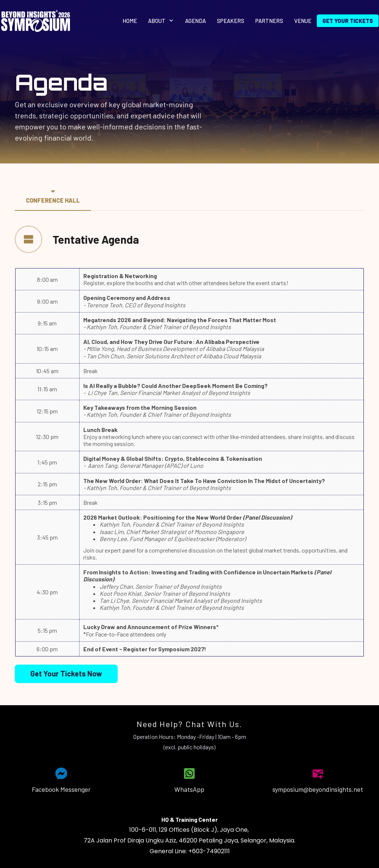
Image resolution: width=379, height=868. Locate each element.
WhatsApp (189, 789)
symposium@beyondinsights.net (318, 789)
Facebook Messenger (61, 789)
